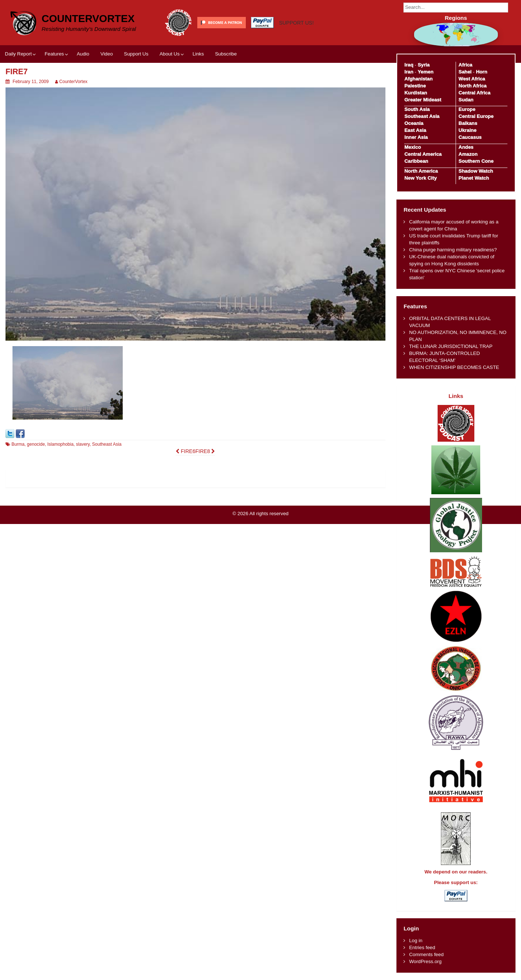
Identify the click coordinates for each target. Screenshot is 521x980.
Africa (466, 65)
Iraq (409, 65)
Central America (423, 154)
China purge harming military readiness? (453, 250)
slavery (83, 444)
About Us (170, 54)
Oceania (414, 123)
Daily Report (18, 54)
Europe (467, 109)
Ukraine (468, 130)
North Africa (473, 86)
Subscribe (226, 54)
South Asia (417, 109)
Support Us (136, 54)
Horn (482, 72)
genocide (36, 444)
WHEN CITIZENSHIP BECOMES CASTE (454, 367)
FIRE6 (186, 451)
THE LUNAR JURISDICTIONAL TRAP (451, 346)
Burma (18, 444)
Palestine (415, 86)
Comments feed (426, 954)
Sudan (466, 100)
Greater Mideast (423, 100)
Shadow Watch (476, 171)
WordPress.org (425, 961)
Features (54, 54)
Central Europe (476, 116)
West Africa (472, 79)
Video (107, 54)
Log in (416, 940)
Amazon (468, 154)
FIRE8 (205, 451)
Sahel (465, 72)
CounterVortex (88, 19)
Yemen (426, 72)
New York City (420, 178)
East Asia (415, 130)
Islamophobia (60, 444)
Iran (409, 72)
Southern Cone (476, 161)
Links (198, 54)
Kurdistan (416, 93)
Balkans (468, 123)
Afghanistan (418, 79)
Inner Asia (416, 137)
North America (421, 171)
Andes (466, 147)
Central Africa (475, 93)
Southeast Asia (107, 444)
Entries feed (422, 947)
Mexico (412, 147)
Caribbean (416, 161)
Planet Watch (474, 178)
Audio (83, 54)
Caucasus (470, 137)
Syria (424, 65)
